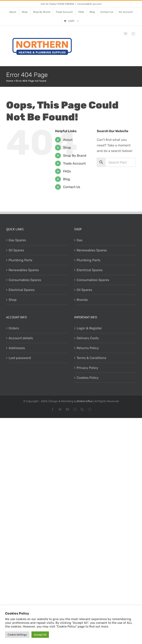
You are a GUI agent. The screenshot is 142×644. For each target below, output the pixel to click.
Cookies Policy (88, 378)
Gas (80, 240)
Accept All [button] (40, 635)
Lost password (20, 358)
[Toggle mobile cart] (125, 34)
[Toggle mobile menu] (134, 34)
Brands (82, 300)
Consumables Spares (25, 280)
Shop (67, 148)
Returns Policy (88, 348)
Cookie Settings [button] (17, 635)
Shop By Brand (75, 156)
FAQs (67, 171)
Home (10, 81)
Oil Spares (16, 250)
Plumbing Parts (20, 260)
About (68, 140)
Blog (67, 179)
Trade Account (74, 163)
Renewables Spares (24, 270)
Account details (21, 338)
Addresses (17, 348)
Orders (14, 328)
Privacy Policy (87, 368)
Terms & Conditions (91, 358)
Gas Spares (17, 240)
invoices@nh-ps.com (89, 4)
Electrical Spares (22, 290)
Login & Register (89, 328)
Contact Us (72, 187)
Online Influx (85, 401)
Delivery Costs (88, 338)
